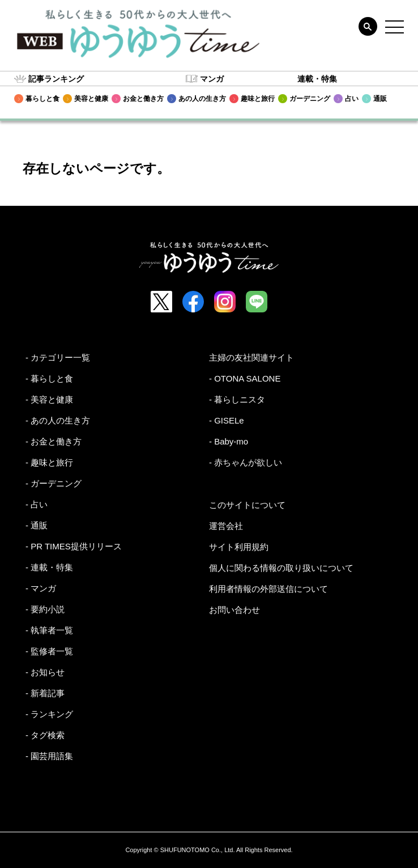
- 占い (37, 504)
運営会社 (226, 526)
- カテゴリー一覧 (58, 357)
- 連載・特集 (49, 567)
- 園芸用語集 (49, 756)
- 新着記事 (45, 693)
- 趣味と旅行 (49, 462)
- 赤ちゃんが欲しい (246, 462)
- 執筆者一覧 (49, 630)
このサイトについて (247, 505)
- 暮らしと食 (49, 378)
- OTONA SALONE (245, 378)
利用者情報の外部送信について (268, 589)
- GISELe (227, 420)
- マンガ (41, 588)
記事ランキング (56, 79)
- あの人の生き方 (58, 420)
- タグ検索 (45, 735)
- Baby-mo (229, 441)
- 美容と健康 (49, 399)
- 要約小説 (45, 609)
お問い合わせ (234, 610)
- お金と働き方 (54, 441)
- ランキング (49, 714)
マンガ (212, 79)
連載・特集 (317, 79)
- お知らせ (45, 672)
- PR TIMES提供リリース (74, 546)
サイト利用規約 (239, 547)
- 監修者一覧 (49, 651)
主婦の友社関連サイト (251, 357)
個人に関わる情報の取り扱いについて (281, 568)
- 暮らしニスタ (237, 399)
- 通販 (37, 525)
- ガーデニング (54, 483)
